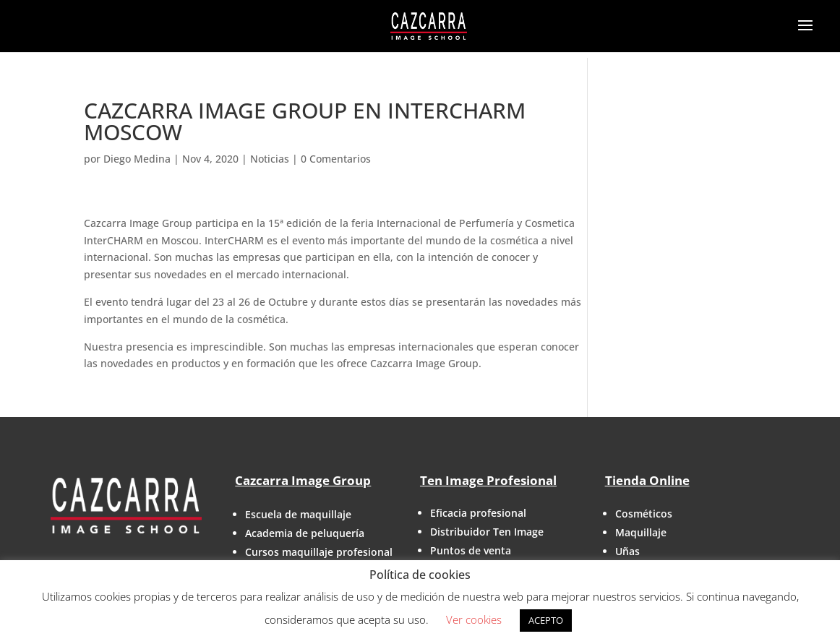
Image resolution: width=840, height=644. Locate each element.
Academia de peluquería (305, 533)
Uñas (627, 551)
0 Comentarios (336, 159)
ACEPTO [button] (546, 620)
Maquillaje (641, 532)
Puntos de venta (471, 550)
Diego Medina (137, 159)
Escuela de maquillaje (298, 514)
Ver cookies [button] (474, 619)
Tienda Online (647, 480)
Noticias (270, 159)
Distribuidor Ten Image (487, 532)
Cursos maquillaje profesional (319, 552)
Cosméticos (644, 514)
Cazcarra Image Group (303, 480)
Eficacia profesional (478, 513)
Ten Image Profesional (488, 480)
